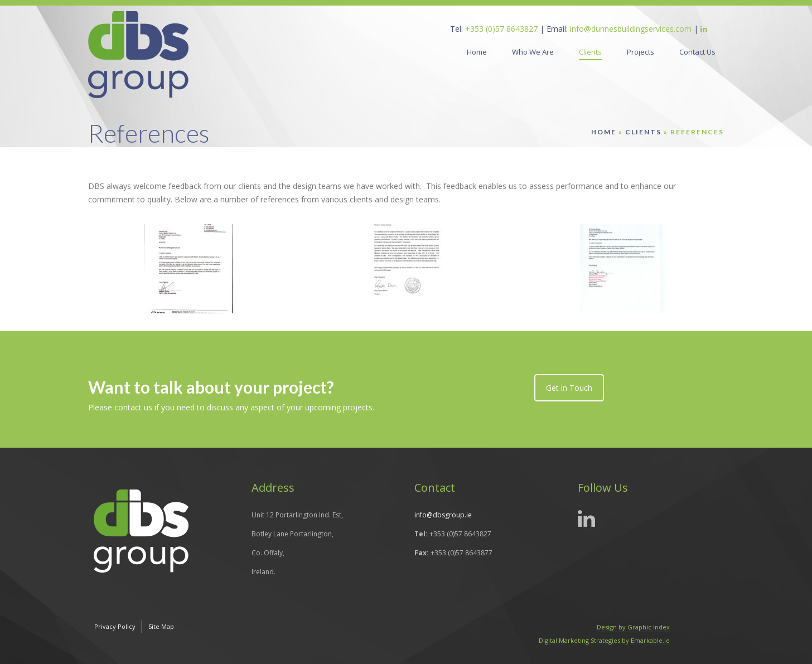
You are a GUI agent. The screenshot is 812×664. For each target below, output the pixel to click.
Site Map (161, 626)
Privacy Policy (115, 626)
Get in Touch (569, 388)
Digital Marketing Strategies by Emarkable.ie (604, 640)
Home (604, 132)
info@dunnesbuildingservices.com (631, 29)
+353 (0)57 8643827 (501, 29)
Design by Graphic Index (633, 627)
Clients (643, 132)
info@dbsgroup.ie (443, 515)
